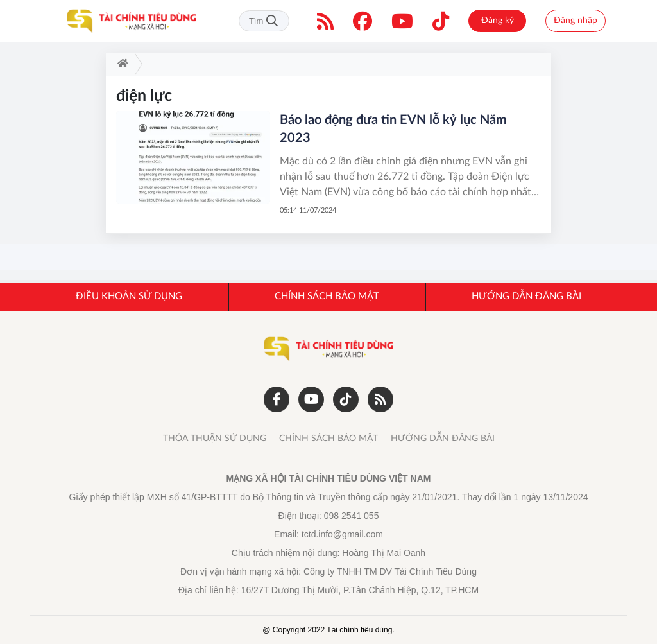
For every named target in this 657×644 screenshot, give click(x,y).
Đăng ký (498, 21)
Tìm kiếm (272, 21)
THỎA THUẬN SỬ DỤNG (215, 439)
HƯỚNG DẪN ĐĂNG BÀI (443, 439)
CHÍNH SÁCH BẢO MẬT (328, 439)
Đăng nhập (576, 21)
